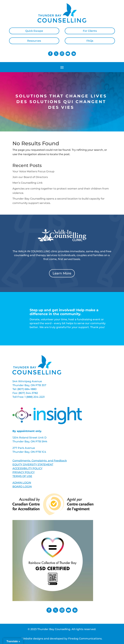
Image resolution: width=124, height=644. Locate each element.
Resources (34, 41)
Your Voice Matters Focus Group (33, 171)
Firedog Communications (85, 639)
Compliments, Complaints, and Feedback (40, 461)
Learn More (62, 273)
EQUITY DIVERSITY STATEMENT (33, 464)
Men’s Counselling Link (28, 183)
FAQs (90, 41)
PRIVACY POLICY (24, 472)
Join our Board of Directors (30, 177)
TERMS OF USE (22, 476)
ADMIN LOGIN (22, 483)
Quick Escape (34, 31)
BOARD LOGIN (22, 487)
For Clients (90, 31)
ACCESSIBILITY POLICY (27, 468)
